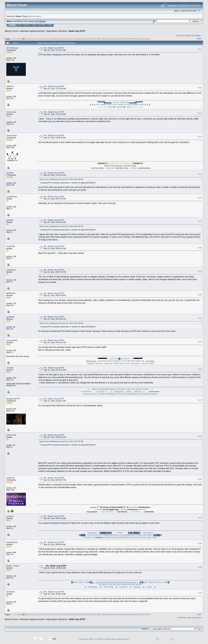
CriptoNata (12, 197)
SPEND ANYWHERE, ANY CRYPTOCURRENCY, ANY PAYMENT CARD (128, 394)
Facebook (99, 363)
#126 (200, 198)
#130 (200, 295)
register (38, 16)
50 (135, 39)
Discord (129, 107)
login (30, 16)
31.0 (37, 21)
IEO (86, 394)
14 (40, 39)
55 (148, 39)
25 (69, 39)
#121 (200, 49)
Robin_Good (13, 566)
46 (124, 39)
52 (140, 39)
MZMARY (11, 293)
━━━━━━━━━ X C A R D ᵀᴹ (94, 392)
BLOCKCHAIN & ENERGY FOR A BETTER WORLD (121, 361)
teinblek (10, 317)
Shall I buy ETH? (77, 31)
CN (120, 537)
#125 (200, 174)
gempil (10, 220)
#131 (200, 318)
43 (117, 39)
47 (127, 39)
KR (125, 537)
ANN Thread (148, 533)
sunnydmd (12, 340)
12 (35, 39)
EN (105, 537)
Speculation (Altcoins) (57, 31)
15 (42, 39)
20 (56, 39)
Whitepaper (119, 392)
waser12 (10, 478)
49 (132, 39)
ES (115, 537)
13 (37, 39)
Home (12, 25)
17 (48, 39)
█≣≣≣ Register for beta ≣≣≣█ (155, 582)
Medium (137, 363)
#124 (200, 137)
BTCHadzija (12, 48)
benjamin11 (12, 542)
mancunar (11, 112)
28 (77, 39)
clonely (10, 368)
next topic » (197, 35)
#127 (200, 221)
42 (114, 39)
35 (95, 39)
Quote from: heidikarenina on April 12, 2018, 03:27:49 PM (61, 179)
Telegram (120, 107)
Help (20, 25)
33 (90, 39)
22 (61, 39)
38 (103, 39)
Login (34, 25)
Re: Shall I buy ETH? (54, 48)
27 (74, 39)
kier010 (10, 173)
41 (111, 39)
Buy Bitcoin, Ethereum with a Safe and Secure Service (120, 585)
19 (53, 39)
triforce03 (11, 435)
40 (109, 39)
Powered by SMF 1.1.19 (89, 639)
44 (119, 39)
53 (143, 39)
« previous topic (183, 35)
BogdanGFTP (13, 399)
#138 (200, 544)
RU (110, 537)
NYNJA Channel (141, 537)
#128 (200, 248)
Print (199, 39)
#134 (200, 400)
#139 (200, 567)
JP (130, 537)
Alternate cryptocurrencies (32, 31)
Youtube (144, 363)
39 (106, 39)
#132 (200, 342)
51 (138, 39)
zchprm (10, 516)
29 (80, 39)
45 (122, 39)
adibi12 (10, 86)
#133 (200, 369)
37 (101, 39)
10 (29, 39)
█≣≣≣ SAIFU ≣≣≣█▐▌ (107, 582)
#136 (200, 479)
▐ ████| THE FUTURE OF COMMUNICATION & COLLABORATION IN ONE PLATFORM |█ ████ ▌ (120, 535)
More (50, 25)
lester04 (10, 592)
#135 (200, 436)
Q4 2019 (93, 394)
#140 (200, 593)
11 (32, 39)
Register (42, 25)
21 (58, 39)
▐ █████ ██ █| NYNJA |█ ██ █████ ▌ (120, 533)
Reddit (151, 363)
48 (130, 39)
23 (64, 39)
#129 (200, 271)
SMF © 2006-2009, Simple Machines (114, 639)
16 (45, 39)
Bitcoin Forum (11, 31)
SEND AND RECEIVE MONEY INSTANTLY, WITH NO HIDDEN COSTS (120, 389)
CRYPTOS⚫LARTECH (120, 359)
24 (66, 39)
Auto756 (10, 246)
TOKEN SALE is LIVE (121, 363)
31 (85, 39)
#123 (200, 113)
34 (93, 39)
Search (27, 25)
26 (72, 39)
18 (50, 39)
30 (82, 39)
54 (146, 39)
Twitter (110, 107)
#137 (200, 518)
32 (88, 39)
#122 (200, 88)
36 (98, 39)
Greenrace (12, 135)
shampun (11, 270)
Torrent (42, 21)
